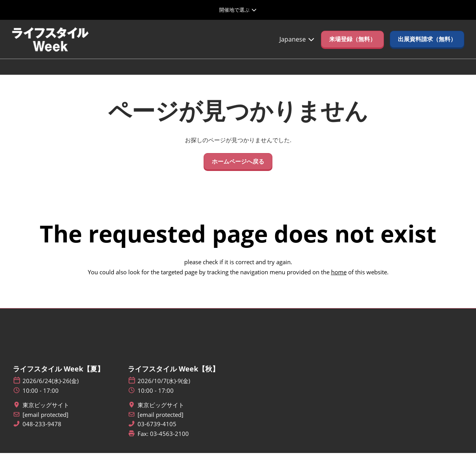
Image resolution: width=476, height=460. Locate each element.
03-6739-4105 (157, 431)
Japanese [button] (297, 47)
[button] (352, 47)
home (339, 279)
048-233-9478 (42, 431)
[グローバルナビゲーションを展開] (238, 10)
